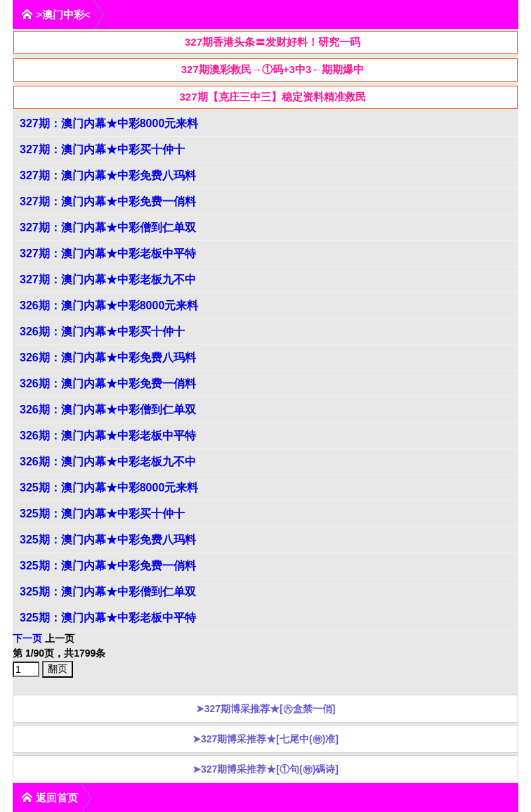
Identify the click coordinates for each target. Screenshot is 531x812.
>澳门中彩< (56, 14)
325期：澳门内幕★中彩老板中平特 (108, 618)
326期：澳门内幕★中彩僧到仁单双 (108, 410)
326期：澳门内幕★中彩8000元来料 (109, 305)
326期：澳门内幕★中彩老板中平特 (108, 436)
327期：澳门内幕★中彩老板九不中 (108, 279)
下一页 (27, 638)
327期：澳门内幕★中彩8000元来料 (109, 123)
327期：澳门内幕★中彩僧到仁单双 (108, 227)
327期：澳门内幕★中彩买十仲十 (102, 149)
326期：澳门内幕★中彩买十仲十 (102, 331)
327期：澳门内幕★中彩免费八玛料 (108, 175)
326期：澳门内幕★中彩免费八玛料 (108, 357)
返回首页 (50, 798)
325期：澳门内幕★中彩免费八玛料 (108, 540)
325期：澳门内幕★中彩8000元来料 (109, 488)
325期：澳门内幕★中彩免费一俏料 (108, 566)
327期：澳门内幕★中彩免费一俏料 (108, 201)
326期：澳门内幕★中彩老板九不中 (108, 462)
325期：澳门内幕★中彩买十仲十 (102, 514)
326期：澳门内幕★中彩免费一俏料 (108, 384)
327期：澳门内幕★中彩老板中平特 (108, 253)
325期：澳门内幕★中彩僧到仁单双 (108, 592)
